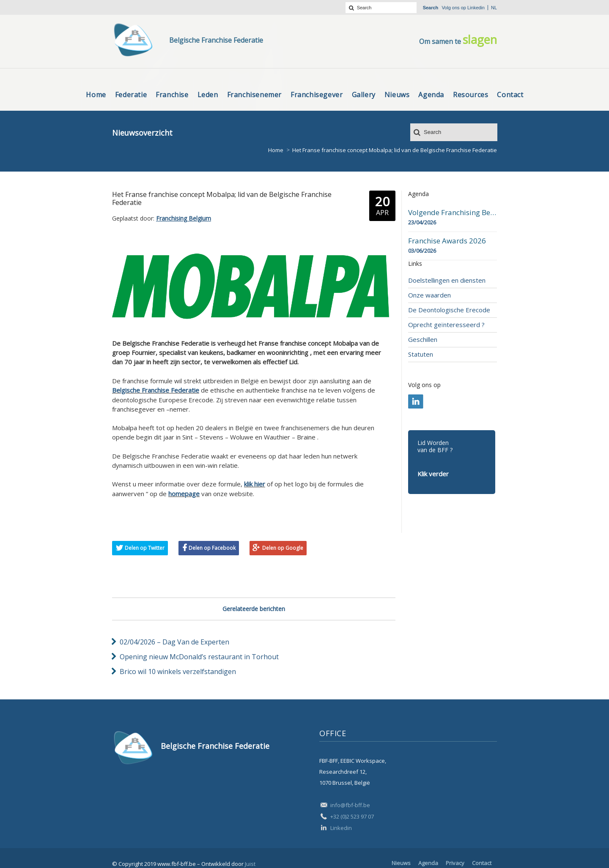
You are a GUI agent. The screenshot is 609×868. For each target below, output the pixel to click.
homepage (184, 494)
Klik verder (433, 474)
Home (276, 150)
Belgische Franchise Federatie (156, 390)
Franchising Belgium (184, 218)
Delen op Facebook (212, 548)
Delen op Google (283, 548)
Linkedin (476, 8)
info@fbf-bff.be (350, 805)
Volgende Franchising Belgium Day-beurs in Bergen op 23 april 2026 (453, 213)
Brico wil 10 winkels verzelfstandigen (178, 671)
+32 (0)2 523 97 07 (352, 816)
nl (494, 8)
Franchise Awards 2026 (447, 241)
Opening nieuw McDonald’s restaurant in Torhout (199, 657)
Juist (250, 864)
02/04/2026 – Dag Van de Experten (174, 642)
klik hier (255, 484)
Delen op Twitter (145, 548)
